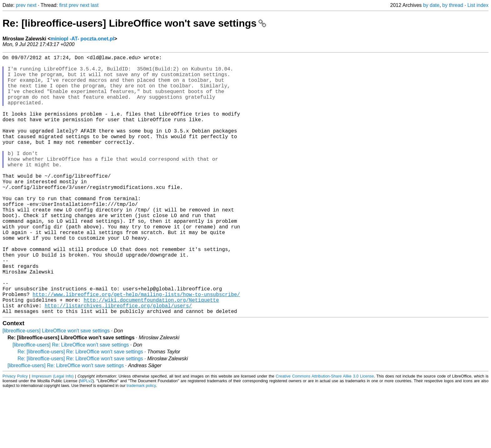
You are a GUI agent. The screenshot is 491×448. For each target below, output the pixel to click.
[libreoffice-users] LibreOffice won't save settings (56, 388)
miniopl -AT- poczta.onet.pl (82, 39)
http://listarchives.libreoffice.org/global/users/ (118, 362)
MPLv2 (86, 438)
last (95, 5)
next (32, 5)
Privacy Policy (15, 434)
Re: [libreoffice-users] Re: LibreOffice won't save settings (80, 409)
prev (21, 5)
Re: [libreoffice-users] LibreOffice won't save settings (134, 23)
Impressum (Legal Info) (53, 434)
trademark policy (141, 443)
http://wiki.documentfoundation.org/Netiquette (151, 355)
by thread (453, 5)
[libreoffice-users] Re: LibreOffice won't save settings (71, 402)
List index (478, 5)
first (63, 5)
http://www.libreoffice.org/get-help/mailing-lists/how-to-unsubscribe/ (136, 348)
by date (431, 5)
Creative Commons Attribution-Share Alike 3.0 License (325, 434)
